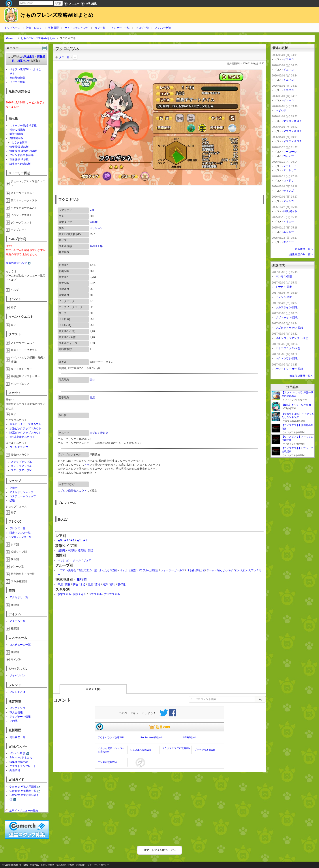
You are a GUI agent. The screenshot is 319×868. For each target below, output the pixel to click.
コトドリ (289, 181)
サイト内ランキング (77, 28)
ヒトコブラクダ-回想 (288, 348)
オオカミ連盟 (128, 570)
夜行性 (82, 580)
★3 (92, 210)
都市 (113, 584)
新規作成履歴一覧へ (301, 376)
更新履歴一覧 (17, 737)
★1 (85, 541)
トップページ (12, 28)
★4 (66, 541)
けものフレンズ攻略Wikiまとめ (57, 15)
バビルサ (281, 110)
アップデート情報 (20, 717)
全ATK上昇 (96, 246)
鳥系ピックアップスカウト (25, 424)
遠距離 (82, 550)
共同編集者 (28, 57)
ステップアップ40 (22, 466)
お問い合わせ (48, 865)
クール (77, 560)
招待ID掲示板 (17, 130)
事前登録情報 (17, 78)
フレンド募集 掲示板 (22, 155)
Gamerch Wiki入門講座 (23, 787)
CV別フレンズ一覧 (21, 537)
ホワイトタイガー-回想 (289, 369)
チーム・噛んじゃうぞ (220, 570)
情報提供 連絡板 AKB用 (23, 151)
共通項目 (15, 770)
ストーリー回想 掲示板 (23, 126)
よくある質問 (19, 143)
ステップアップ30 (22, 462)
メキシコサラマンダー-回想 (292, 338)
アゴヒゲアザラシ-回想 (289, 328)
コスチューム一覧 (20, 645)
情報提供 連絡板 (19, 147)
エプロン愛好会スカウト (72, 491)
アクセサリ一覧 (19, 597)
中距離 (72, 550)
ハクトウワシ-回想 (287, 358)
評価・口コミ (34, 28)
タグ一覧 (100, 28)
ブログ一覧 (142, 28)
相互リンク (24, 61)
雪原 (92, 398)
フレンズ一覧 (17, 528)
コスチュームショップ (23, 496)
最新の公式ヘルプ (16, 263)
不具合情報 (16, 712)
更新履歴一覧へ (304, 249)
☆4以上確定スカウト (22, 437)
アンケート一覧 (120, 28)
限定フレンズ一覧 (20, 533)
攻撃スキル (64, 594)
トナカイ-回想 (284, 287)
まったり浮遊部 (108, 570)
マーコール (290, 152)
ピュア (87, 560)
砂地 (75, 584)
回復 (91, 550)
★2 (79, 541)
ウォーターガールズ (173, 570)
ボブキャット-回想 (287, 318)
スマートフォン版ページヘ (159, 850)
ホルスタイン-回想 (287, 307)
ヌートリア (290, 166)
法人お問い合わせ (65, 865)
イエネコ (289, 59)
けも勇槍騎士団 (196, 570)
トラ (87, 465)
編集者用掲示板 (19, 762)
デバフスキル (112, 594)
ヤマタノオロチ (293, 121)
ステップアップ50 (22, 470)
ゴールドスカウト (20, 447)
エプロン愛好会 (99, 433)
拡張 (12, 501)
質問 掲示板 (16, 138)
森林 (92, 380)
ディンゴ (289, 191)
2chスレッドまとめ (21, 758)
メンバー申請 (163, 28)
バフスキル (95, 594)
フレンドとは (17, 692)
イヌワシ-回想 (284, 297)
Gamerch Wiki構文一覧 (23, 791)
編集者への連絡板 (20, 164)
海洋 (105, 584)
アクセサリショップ (21, 492)
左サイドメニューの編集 (21, 811)
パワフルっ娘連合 (148, 570)
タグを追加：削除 (75, 57)
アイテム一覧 (17, 621)
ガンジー (289, 156)
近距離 (94, 222)
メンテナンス (17, 708)
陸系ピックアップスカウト (25, 433)
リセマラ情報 (17, 82)
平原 (60, 584)
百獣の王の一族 (88, 570)
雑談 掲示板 (16, 134)
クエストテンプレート (23, 766)
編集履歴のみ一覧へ (301, 254)
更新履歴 (53, 28)
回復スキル (80, 594)
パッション (96, 228)
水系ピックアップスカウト (25, 428)
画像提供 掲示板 (19, 159)
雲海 (98, 584)
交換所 (13, 488)
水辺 (83, 584)
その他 (13, 721)
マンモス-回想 (284, 276)
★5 (60, 541)
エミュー (289, 221)
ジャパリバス (17, 676)
